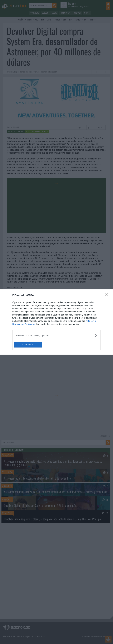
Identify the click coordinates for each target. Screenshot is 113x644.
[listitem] (56, 335)
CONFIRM (28, 344)
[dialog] (56, 322)
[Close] (107, 295)
